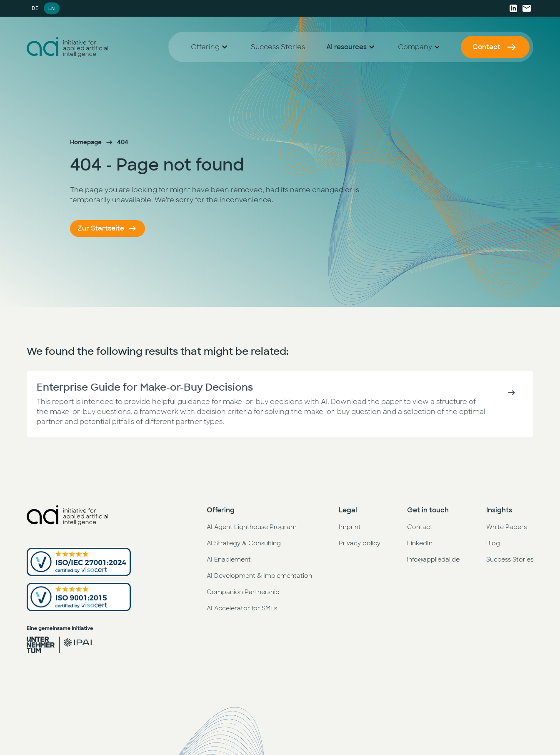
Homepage (86, 142)
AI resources (346, 47)
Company (415, 47)
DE (35, 8)
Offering (205, 47)
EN (51, 8)
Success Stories (278, 47)
